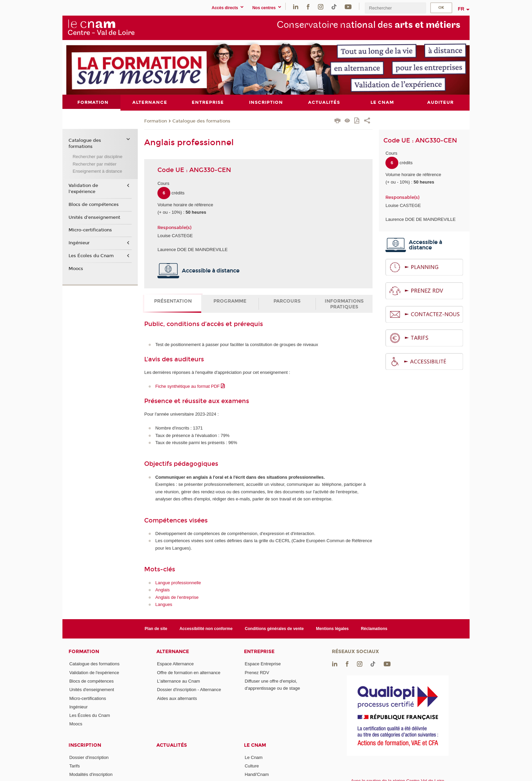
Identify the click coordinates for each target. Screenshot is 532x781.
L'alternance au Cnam (179, 681)
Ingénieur (79, 243)
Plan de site (156, 628)
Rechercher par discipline (98, 157)
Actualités (172, 745)
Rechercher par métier (94, 164)
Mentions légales (332, 628)
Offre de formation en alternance (189, 672)
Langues (164, 604)
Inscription (85, 745)
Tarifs (74, 766)
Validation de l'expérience (83, 189)
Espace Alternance (175, 664)
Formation (156, 121)
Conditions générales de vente (274, 628)
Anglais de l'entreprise (177, 597)
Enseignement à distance (97, 171)
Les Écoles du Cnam (91, 255)
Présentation (173, 301)
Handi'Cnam (257, 774)
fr (461, 9)
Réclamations (374, 628)
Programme (230, 301)
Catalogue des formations (201, 121)
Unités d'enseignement (94, 217)
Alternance (173, 652)
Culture (252, 766)
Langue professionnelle (178, 582)
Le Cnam (255, 745)
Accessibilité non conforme (206, 628)
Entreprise (259, 652)
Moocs (76, 268)
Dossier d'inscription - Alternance (189, 690)
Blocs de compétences (94, 205)
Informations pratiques (344, 304)
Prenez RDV (257, 672)
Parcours (287, 301)
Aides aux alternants (177, 698)
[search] (395, 8)
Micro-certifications (90, 230)
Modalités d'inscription (91, 774)
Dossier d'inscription (89, 757)
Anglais (163, 590)
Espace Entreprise (263, 664)
